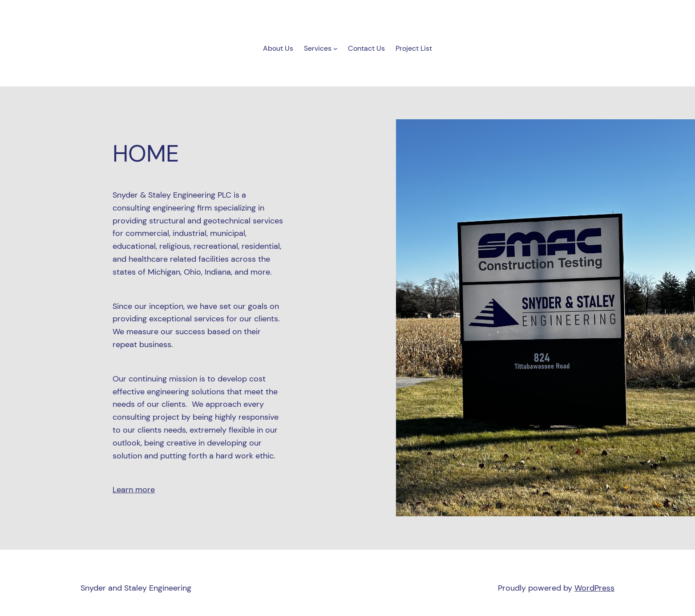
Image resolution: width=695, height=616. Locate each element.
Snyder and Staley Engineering (136, 588)
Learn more (134, 490)
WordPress (594, 588)
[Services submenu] (335, 49)
